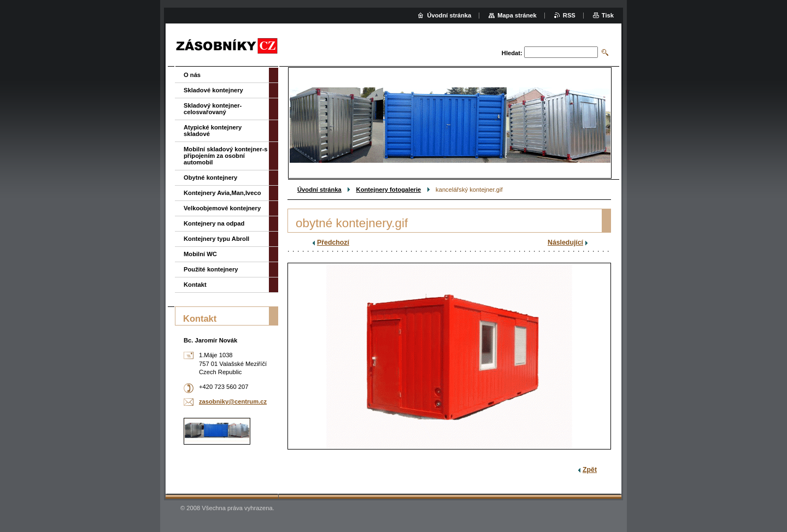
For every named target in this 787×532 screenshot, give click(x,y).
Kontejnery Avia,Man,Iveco (222, 193)
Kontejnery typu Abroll (216, 239)
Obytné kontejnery (210, 178)
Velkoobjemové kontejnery (222, 208)
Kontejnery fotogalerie (389, 190)
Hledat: (512, 53)
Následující (565, 243)
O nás (192, 75)
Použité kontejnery (211, 269)
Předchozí (333, 243)
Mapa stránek (517, 15)
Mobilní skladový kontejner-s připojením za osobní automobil (226, 156)
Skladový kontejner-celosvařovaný (213, 109)
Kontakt (195, 285)
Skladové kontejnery (213, 90)
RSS (569, 15)
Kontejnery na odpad (214, 223)
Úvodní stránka (319, 190)
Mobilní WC (200, 254)
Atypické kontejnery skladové (213, 131)
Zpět (590, 470)
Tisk (608, 15)
